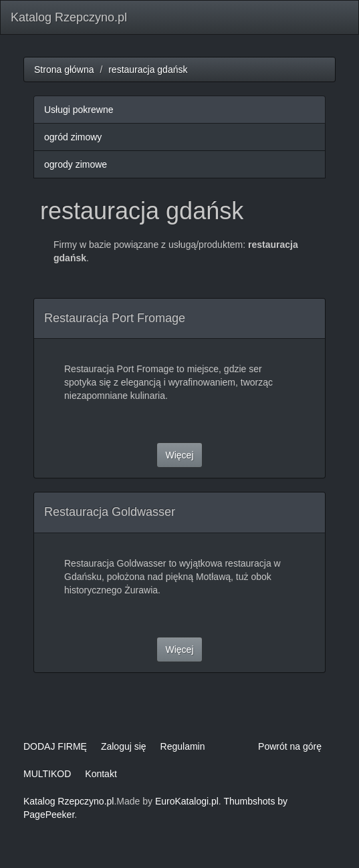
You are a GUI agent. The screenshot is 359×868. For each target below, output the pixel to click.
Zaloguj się (124, 746)
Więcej (179, 455)
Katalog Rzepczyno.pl (69, 17)
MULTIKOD (47, 774)
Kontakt (101, 774)
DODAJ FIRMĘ (55, 746)
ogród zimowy (73, 137)
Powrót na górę (290, 746)
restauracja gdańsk (148, 69)
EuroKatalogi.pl (187, 801)
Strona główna (64, 69)
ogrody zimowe (76, 164)
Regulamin (183, 746)
